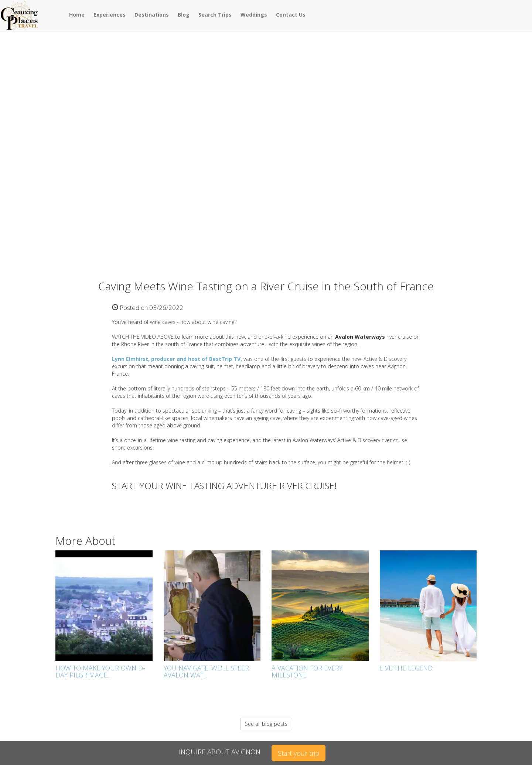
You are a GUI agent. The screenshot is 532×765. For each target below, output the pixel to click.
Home (77, 15)
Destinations (152, 15)
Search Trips (215, 15)
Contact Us (291, 15)
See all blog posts (266, 724)
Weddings (254, 15)
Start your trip (299, 753)
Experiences (110, 15)
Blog (184, 15)
